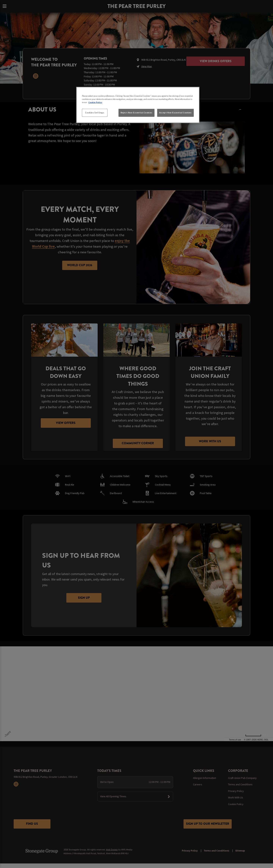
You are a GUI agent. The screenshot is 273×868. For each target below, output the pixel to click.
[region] (138, 105)
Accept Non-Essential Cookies (175, 113)
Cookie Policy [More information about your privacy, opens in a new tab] (95, 102)
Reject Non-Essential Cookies (136, 113)
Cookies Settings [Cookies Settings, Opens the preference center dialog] (95, 113)
